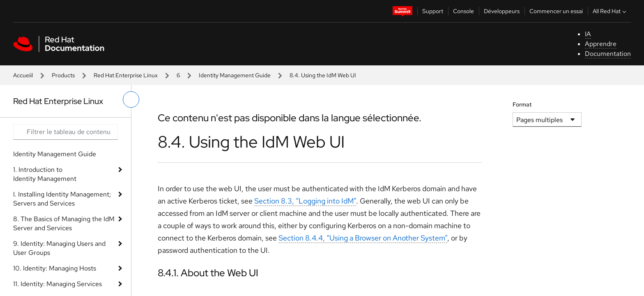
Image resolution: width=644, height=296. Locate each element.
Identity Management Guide (235, 75)
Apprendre (601, 44)
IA (588, 34)
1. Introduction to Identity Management (45, 174)
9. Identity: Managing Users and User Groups (59, 248)
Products (63, 75)
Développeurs (502, 11)
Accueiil (23, 75)
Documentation (608, 54)
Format (522, 104)
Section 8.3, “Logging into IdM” (305, 201)
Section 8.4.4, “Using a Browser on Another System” (363, 238)
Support (433, 11)
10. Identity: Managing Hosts (55, 268)
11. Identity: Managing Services (57, 284)
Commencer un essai (556, 11)
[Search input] (66, 132)
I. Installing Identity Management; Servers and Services (62, 199)
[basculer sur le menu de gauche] (131, 99)
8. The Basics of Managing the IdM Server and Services (64, 223)
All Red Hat (610, 11)
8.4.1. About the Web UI (208, 273)
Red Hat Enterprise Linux (126, 75)
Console (463, 11)
